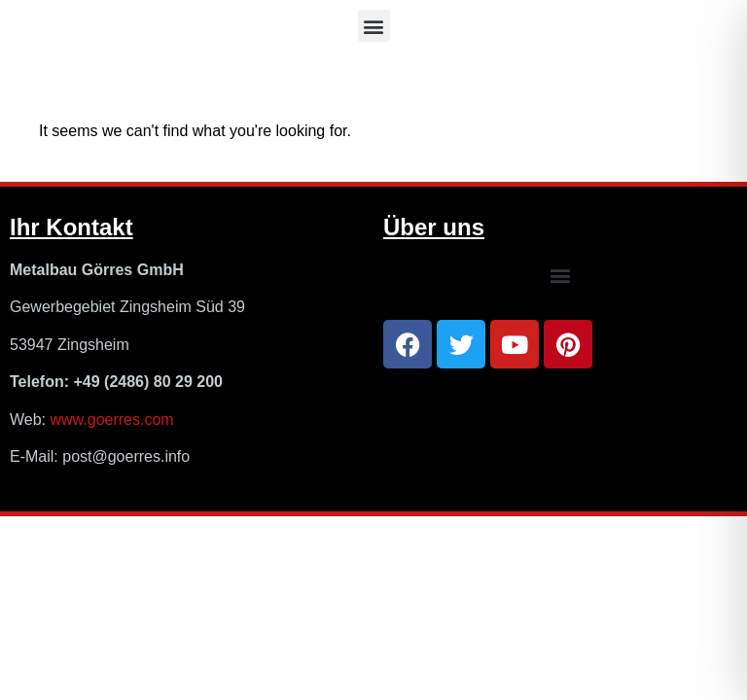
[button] (374, 26)
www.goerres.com (112, 420)
